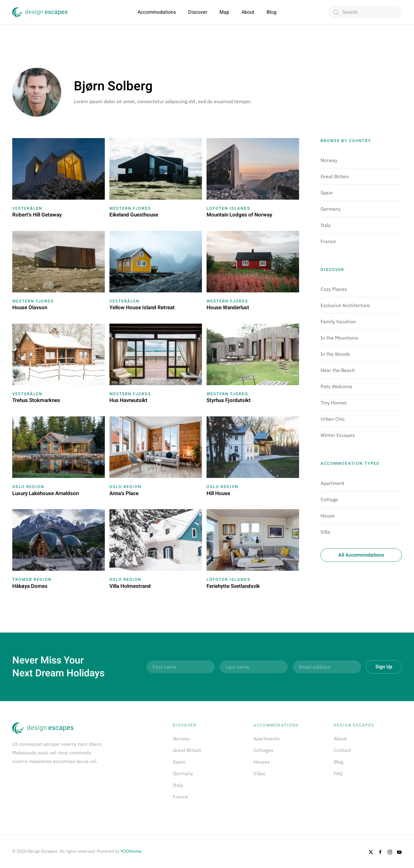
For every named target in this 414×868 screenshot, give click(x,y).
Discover (198, 12)
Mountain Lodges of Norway (239, 215)
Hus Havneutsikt (128, 400)
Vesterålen (27, 208)
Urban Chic (333, 419)
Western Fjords (130, 208)
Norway (329, 160)
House (328, 516)
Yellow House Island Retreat (142, 308)
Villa (325, 532)
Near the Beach (338, 370)
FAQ (338, 773)
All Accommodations (361, 555)
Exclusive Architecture (345, 305)
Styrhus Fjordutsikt (229, 400)
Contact (342, 750)
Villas (259, 773)
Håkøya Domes (30, 586)
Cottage (329, 499)
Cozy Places (334, 289)
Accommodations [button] (157, 12)
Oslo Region (28, 487)
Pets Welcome (336, 386)
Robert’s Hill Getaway (37, 215)
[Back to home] (40, 12)
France (328, 241)
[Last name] (254, 667)
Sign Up (384, 667)
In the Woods (335, 354)
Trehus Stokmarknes (36, 400)
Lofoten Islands (228, 208)
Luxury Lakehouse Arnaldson (46, 493)
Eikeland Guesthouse (134, 215)
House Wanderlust (228, 308)
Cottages (263, 750)
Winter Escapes (338, 435)
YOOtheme (131, 851)
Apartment (332, 483)
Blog (272, 12)
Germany (331, 209)
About (248, 12)
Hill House (218, 493)
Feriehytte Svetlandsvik (233, 586)
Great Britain (335, 176)
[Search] (365, 12)
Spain (327, 193)
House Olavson (30, 308)
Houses (262, 762)
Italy (326, 225)
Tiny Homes (334, 403)
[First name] (180, 667)
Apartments (267, 738)
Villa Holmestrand (130, 586)
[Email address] (327, 667)
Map (224, 12)
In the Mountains (339, 338)
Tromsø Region (32, 579)
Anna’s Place (124, 493)
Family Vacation (338, 321)
